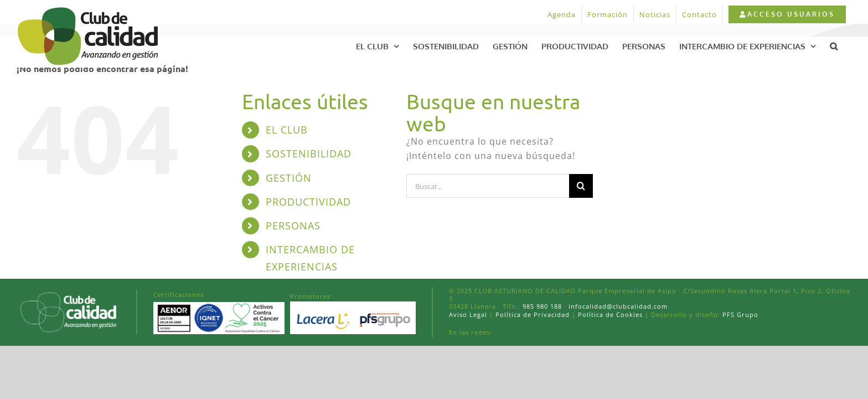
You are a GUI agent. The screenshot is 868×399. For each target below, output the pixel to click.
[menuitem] (787, 14)
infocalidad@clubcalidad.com (618, 306)
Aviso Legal (468, 314)
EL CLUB (287, 130)
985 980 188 (542, 306)
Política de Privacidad (533, 314)
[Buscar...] (488, 186)
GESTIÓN (289, 178)
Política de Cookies (610, 314)
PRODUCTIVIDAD (308, 202)
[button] (848, 46)
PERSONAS (293, 226)
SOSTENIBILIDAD (309, 154)
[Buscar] (581, 186)
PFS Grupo (739, 314)
